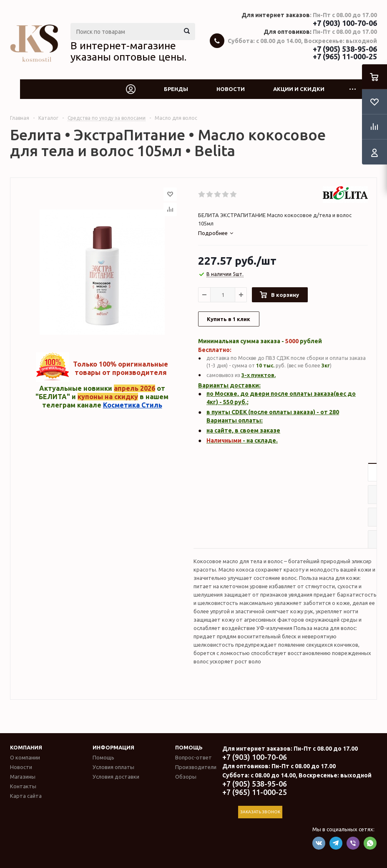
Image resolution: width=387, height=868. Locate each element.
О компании (25, 757)
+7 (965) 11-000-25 (345, 56)
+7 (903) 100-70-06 (345, 23)
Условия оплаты (113, 767)
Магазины (23, 777)
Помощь (189, 747)
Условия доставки (116, 777)
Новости (231, 89)
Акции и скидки (299, 89)
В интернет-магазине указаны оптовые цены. (128, 51)
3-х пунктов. (259, 375)
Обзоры (186, 777)
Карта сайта (26, 796)
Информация (113, 747)
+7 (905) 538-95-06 (345, 49)
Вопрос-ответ (193, 757)
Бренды (176, 89)
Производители (196, 767)
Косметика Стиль (133, 405)
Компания (26, 747)
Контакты (23, 786)
